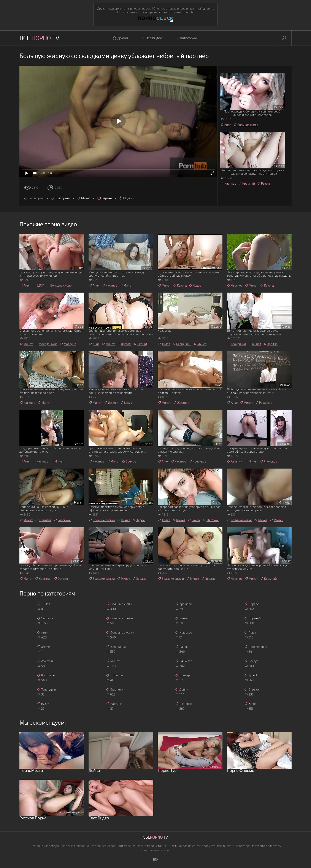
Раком (263, 184)
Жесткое (181, 403)
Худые (195, 285)
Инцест (111, 403)
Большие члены (239, 520)
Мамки (276, 520)
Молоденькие (46, 344)
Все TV (39, 38)
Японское (268, 461)
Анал (226, 125)
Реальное (264, 403)
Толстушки (60, 198)
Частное (228, 184)
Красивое (197, 461)
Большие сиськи (59, 285)
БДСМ (38, 285)
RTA (156, 859)
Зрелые (270, 344)
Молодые (68, 344)
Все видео (151, 38)
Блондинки (182, 344)
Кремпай (247, 184)
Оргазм (124, 344)
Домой (120, 38)
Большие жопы (245, 125)
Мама (126, 403)
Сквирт (140, 344)
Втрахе (104, 198)
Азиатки (234, 461)
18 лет (164, 344)
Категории (186, 38)
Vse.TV (155, 837)
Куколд (180, 285)
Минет (83, 198)
